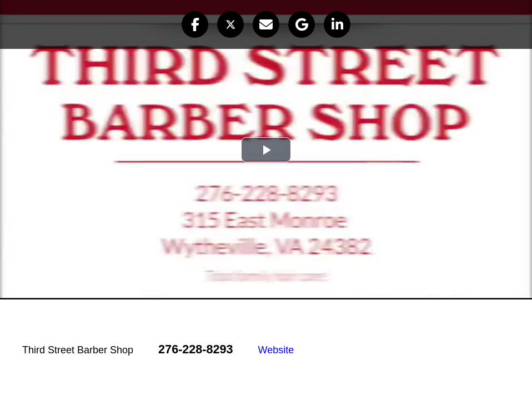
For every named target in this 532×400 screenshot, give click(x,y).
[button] (195, 24)
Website (276, 350)
